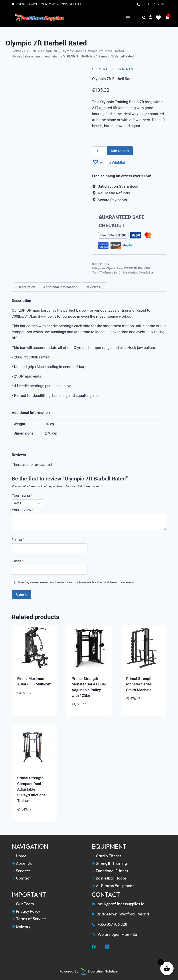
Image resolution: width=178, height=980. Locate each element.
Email (18, 561)
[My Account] (150, 18)
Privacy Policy (26, 911)
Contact (21, 878)
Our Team (23, 903)
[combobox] (129, 114)
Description (27, 287)
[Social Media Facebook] (94, 947)
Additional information (60, 287)
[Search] (144, 18)
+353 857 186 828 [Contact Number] (154, 4)
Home (16, 51)
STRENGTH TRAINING (41, 51)
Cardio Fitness (107, 856)
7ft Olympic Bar (108, 272)
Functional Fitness (110, 870)
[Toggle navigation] (128, 18)
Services (21, 870)
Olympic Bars (72, 51)
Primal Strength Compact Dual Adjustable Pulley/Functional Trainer (32, 789)
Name (18, 539)
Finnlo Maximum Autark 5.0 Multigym (34, 681)
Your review (23, 509)
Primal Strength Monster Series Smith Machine (139, 684)
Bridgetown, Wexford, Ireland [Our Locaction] (121, 914)
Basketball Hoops (109, 878)
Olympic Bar (146, 272)
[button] (109, 162)
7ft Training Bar (128, 272)
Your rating (22, 495)
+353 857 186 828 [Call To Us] (109, 924)
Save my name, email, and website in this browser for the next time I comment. (76, 582)
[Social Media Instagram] (107, 947)
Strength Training (109, 863)
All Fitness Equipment (113, 885)
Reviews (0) (95, 287)
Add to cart (120, 150)
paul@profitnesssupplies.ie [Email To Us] (118, 904)
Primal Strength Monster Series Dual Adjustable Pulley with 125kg (89, 687)
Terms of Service (29, 919)
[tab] (27, 287)
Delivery (21, 926)
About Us (22, 863)
